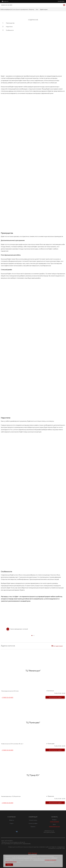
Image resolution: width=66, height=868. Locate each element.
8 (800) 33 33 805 (55, 822)
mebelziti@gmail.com (54, 826)
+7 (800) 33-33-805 (7, 697)
